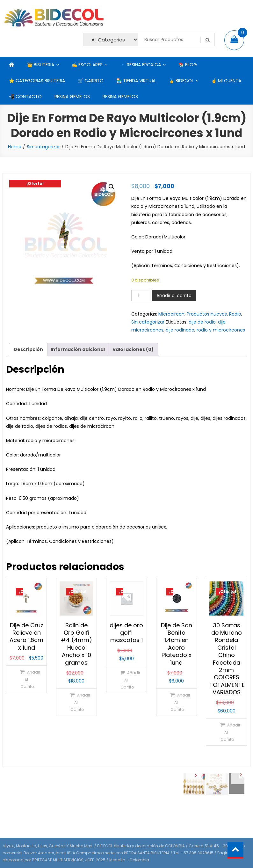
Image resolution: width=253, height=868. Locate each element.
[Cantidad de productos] (141, 296)
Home (15, 147)
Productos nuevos (207, 314)
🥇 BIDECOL (181, 81)
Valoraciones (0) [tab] (133, 349)
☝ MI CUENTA (226, 81)
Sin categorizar (43, 147)
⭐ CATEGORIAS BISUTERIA (37, 81)
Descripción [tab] (28, 349)
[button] (112, 187)
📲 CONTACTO (25, 97)
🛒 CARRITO (91, 81)
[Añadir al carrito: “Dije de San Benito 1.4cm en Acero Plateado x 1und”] (176, 702)
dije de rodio (202, 322)
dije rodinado (180, 330)
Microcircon (171, 314)
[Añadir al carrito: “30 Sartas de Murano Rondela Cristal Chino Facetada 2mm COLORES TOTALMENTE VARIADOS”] (226, 732)
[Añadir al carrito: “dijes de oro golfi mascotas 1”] (126, 680)
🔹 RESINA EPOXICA (141, 65)
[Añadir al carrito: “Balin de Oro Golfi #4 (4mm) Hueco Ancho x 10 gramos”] (76, 702)
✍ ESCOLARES (87, 65)
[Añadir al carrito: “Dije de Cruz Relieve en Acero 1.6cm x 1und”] (26, 679)
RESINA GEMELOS (72, 97)
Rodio (235, 314)
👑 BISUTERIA (41, 65)
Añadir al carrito (174, 295)
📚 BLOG (188, 65)
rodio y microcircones (221, 330)
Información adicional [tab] (78, 349)
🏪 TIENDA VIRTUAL (136, 81)
